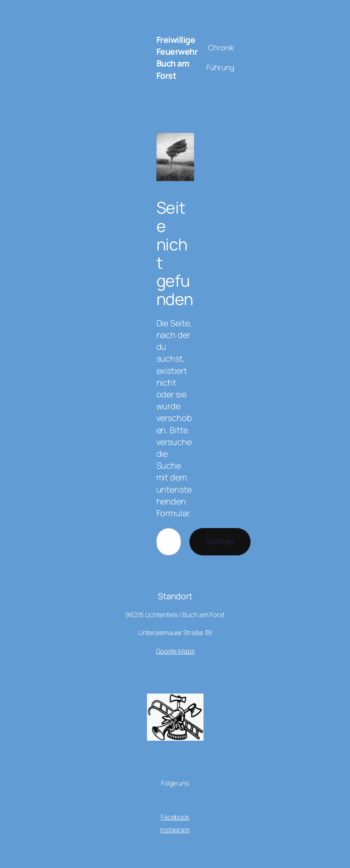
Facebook (175, 817)
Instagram (175, 830)
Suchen (220, 541)
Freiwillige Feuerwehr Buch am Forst (177, 58)
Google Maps (175, 651)
